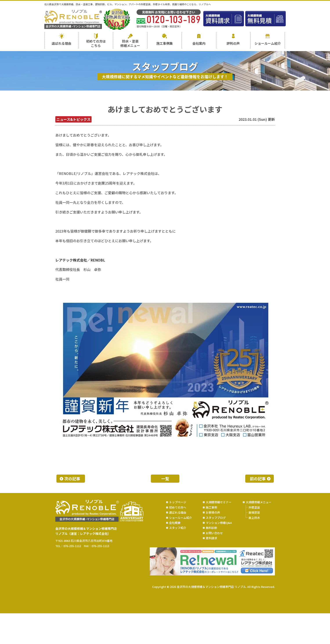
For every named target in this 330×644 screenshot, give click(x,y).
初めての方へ (178, 507)
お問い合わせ (214, 533)
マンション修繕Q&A (219, 523)
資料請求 (211, 538)
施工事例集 (165, 43)
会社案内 (199, 43)
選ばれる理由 (61, 43)
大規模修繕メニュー (259, 502)
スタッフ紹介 (178, 528)
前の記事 (258, 479)
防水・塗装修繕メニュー (130, 43)
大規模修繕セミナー (219, 502)
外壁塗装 (254, 507)
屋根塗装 (254, 512)
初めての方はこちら (96, 43)
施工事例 (211, 507)
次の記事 (72, 479)
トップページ (178, 502)
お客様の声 (213, 512)
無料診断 (211, 528)
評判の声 (233, 43)
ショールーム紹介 (268, 43)
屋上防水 (254, 518)
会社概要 (175, 523)
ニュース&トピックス (73, 119)
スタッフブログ (216, 518)
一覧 (165, 479)
